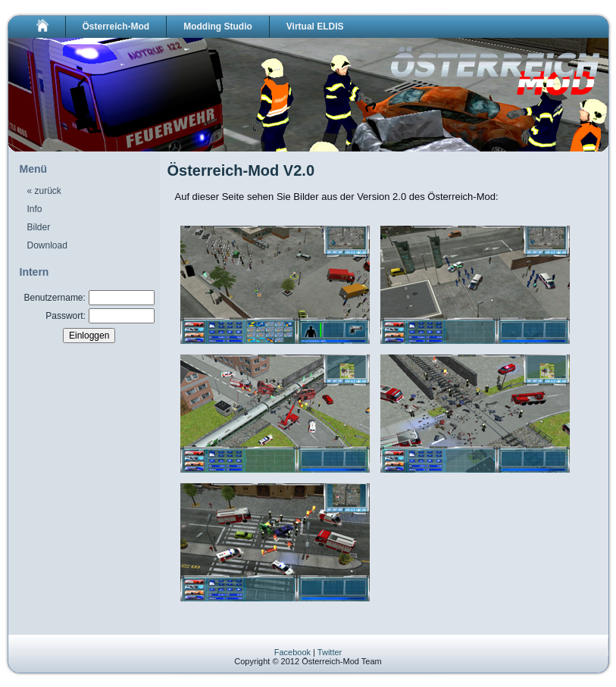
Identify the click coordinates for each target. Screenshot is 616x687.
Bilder (39, 227)
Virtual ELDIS (315, 27)
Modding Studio (218, 27)
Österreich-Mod (116, 27)
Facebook (292, 652)
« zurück (44, 191)
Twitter (330, 652)
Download (47, 245)
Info (35, 209)
